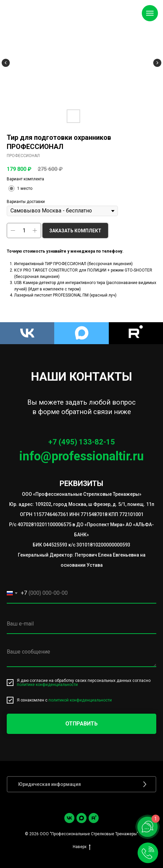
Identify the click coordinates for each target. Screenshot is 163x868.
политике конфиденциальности (47, 685)
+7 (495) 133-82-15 (81, 442)
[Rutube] (136, 333)
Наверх (82, 847)
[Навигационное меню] (150, 13)
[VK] (27, 333)
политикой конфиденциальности (80, 700)
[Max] (81, 333)
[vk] (69, 818)
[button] (81, 784)
